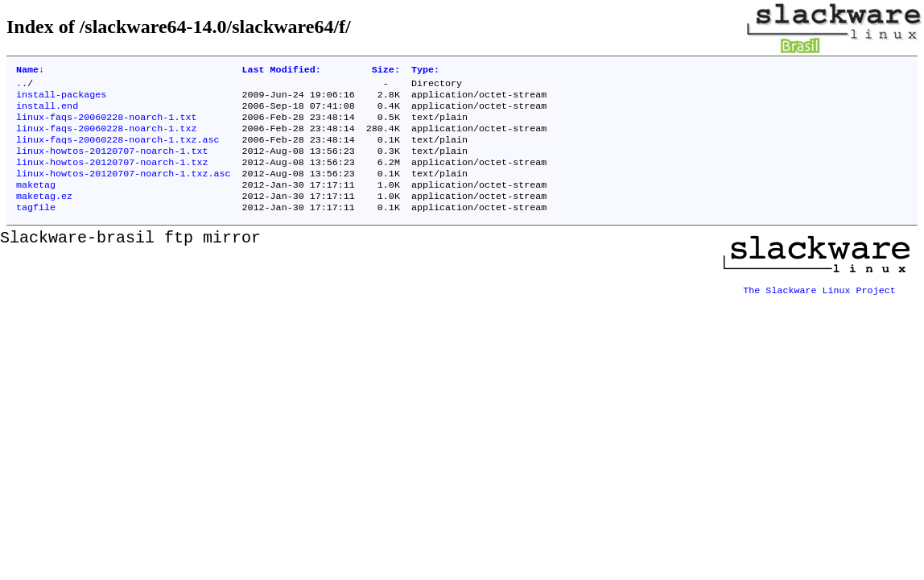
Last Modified (281, 71)
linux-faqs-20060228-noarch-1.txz (106, 138)
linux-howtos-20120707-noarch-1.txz (112, 176)
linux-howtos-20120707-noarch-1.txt (112, 164)
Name (30, 71)
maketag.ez (44, 215)
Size (386, 71)
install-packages (61, 99)
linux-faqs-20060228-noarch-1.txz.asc (118, 151)
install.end (47, 112)
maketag (36, 202)
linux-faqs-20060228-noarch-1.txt (106, 125)
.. (22, 86)
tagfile (36, 228)
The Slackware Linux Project (819, 305)
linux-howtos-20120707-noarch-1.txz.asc (123, 189)
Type (425, 71)
